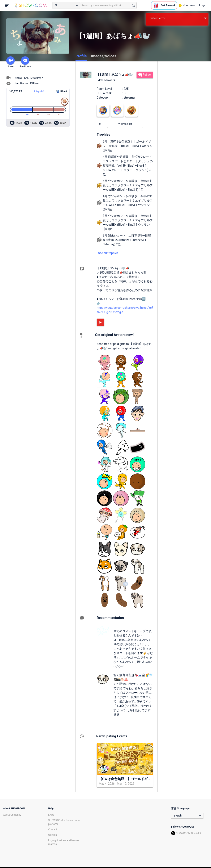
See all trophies (108, 253)
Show (10, 62)
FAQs (51, 815)
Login (203, 5)
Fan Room (25, 62)
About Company (12, 815)
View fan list (125, 124)
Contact (53, 829)
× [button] (205, 18)
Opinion (53, 835)
